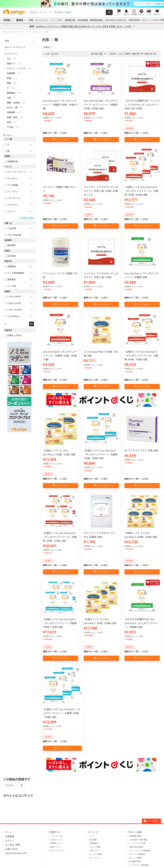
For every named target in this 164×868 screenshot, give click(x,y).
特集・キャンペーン (38, 20)
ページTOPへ (151, 821)
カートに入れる (60, 140)
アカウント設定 (135, 832)
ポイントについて (57, 851)
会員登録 (10, 836)
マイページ (93, 832)
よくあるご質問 (158, 20)
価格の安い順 (137, 54)
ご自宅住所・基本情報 (138, 840)
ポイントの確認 (135, 858)
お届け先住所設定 (136, 847)
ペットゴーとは (56, 836)
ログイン (145, 20)
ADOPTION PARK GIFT (116, 20)
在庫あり (48, 47)
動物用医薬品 (96, 20)
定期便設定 (94, 843)
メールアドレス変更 (137, 843)
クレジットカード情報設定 (140, 851)
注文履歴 (93, 840)
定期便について (56, 843)
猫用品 (20, 20)
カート (92, 836)
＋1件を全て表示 (26, 218)
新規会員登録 (134, 20)
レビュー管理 (95, 847)
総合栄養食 (83, 20)
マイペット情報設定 (137, 854)
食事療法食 (70, 20)
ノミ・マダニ (56, 20)
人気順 (120, 54)
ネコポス (10, 785)
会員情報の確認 (135, 836)
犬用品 (7, 20)
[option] (82, 4)
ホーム (9, 832)
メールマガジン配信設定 (139, 865)
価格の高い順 (150, 54)
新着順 (127, 54)
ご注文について (56, 840)
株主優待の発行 (135, 861)
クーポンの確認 (96, 854)
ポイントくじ (95, 858)
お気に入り (94, 851)
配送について (55, 847)
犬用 (7, 41)
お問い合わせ (12, 849)
